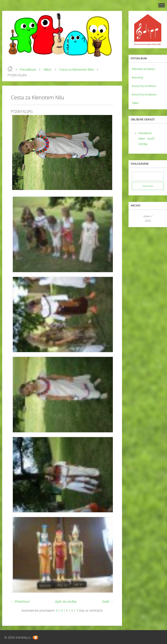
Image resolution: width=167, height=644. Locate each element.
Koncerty (137, 77)
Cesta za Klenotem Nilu (76, 69)
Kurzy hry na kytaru (144, 94)
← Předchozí (20, 602)
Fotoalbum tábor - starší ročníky (146, 139)
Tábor (48, 69)
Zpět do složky (66, 602)
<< (137, 218)
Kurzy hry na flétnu (144, 86)
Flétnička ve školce (143, 69)
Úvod (10, 69)
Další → (108, 602)
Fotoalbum (28, 69)
